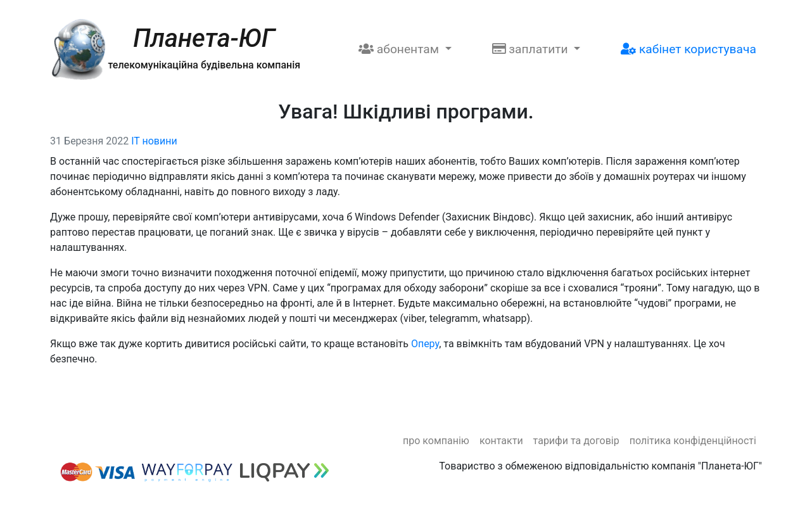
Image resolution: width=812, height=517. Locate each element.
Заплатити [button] (532, 49)
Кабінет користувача (688, 49)
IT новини (154, 141)
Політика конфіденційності (693, 441)
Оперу (425, 344)
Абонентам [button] (400, 49)
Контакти (501, 441)
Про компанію (436, 441)
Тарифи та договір (576, 441)
